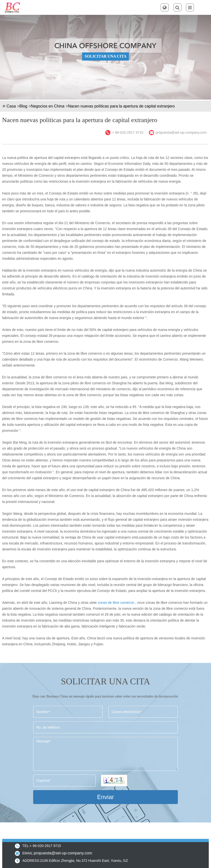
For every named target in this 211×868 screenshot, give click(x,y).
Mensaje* (105, 754)
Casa (11, 106)
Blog (23, 106)
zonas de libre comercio (116, 603)
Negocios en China (48, 106)
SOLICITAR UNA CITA (105, 56)
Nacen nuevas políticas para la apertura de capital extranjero (121, 106)
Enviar (105, 797)
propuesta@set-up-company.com (181, 132)
